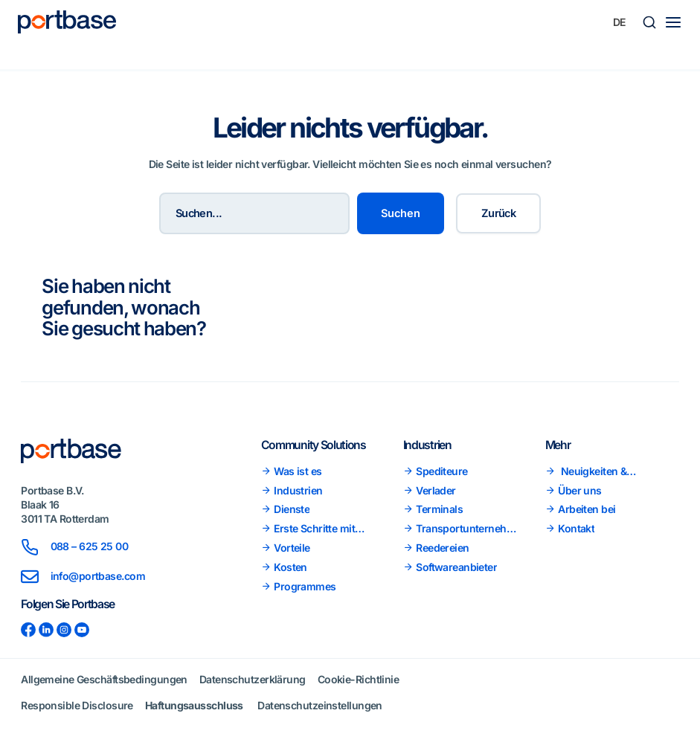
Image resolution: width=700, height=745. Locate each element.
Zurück (499, 213)
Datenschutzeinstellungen (320, 705)
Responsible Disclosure (77, 705)
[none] (620, 22)
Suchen (401, 213)
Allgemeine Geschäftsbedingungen (104, 679)
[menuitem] (620, 22)
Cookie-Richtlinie (358, 679)
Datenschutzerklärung (253, 679)
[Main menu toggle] (673, 22)
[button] (649, 22)
